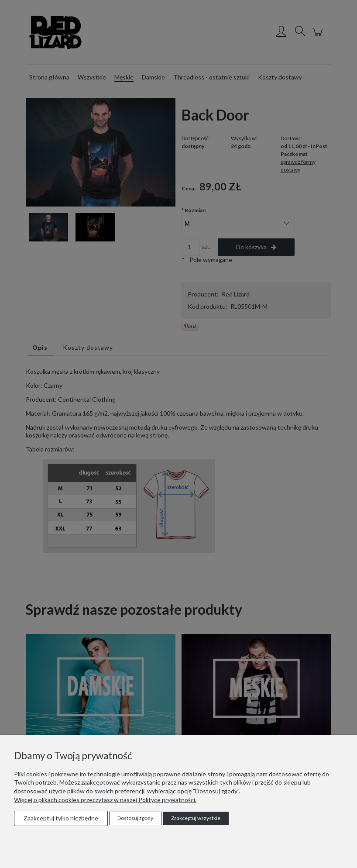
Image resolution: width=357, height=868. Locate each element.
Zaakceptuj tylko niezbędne (61, 818)
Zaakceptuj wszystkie (196, 818)
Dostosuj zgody (135, 818)
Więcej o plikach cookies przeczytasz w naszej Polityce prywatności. (105, 800)
